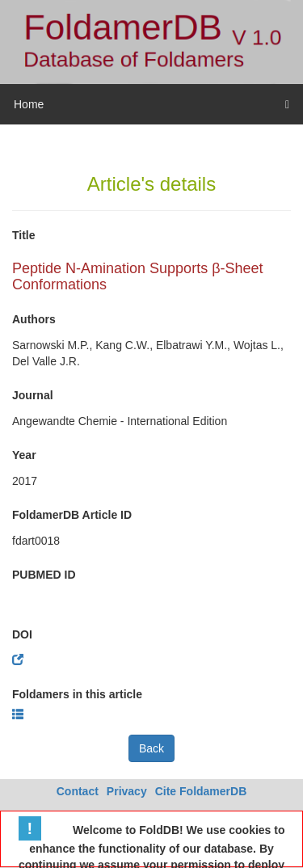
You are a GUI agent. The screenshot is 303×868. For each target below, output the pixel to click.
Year (24, 455)
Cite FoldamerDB (201, 791)
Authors (34, 319)
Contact (78, 791)
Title (24, 235)
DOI (22, 634)
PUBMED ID (44, 575)
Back (151, 748)
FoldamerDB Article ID (72, 515)
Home (29, 104)
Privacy (127, 791)
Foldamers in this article (77, 694)
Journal (33, 395)
